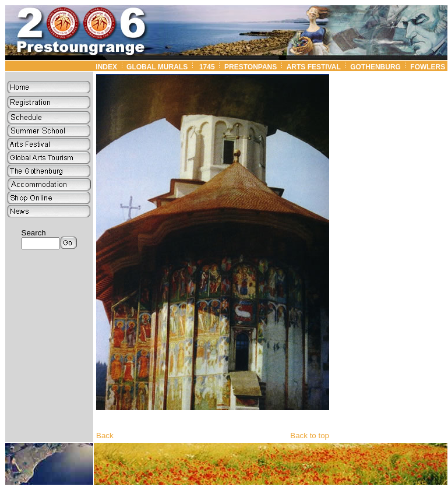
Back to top (310, 436)
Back (105, 436)
